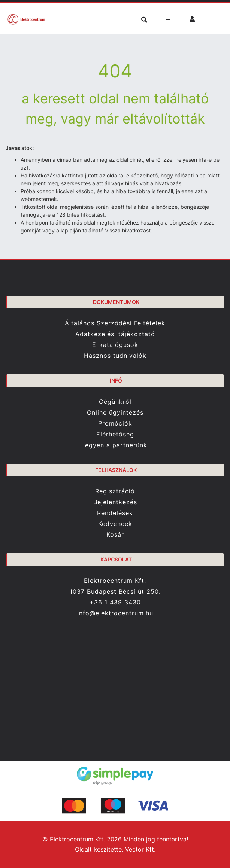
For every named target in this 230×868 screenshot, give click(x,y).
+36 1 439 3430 (115, 602)
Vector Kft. (140, 849)
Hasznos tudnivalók (115, 356)
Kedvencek (115, 524)
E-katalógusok (115, 345)
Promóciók (115, 424)
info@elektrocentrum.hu (115, 613)
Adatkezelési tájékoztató (115, 334)
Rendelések (115, 513)
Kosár (115, 535)
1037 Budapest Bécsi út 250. (115, 592)
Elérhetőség (115, 434)
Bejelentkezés (115, 502)
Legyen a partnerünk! (115, 445)
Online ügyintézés (115, 413)
